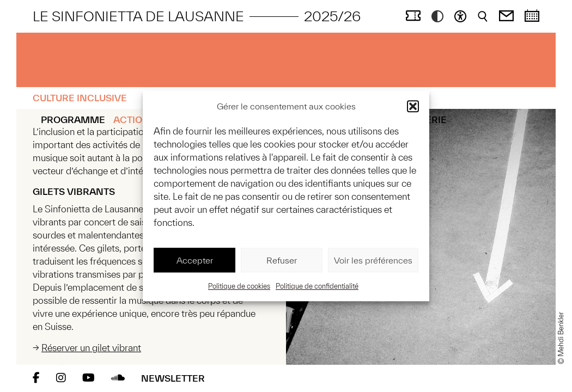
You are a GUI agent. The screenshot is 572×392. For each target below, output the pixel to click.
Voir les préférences (373, 260)
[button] (413, 106)
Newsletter (173, 378)
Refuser (282, 260)
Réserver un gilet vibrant (91, 348)
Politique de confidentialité (317, 287)
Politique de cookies (239, 287)
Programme (73, 120)
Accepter (195, 260)
